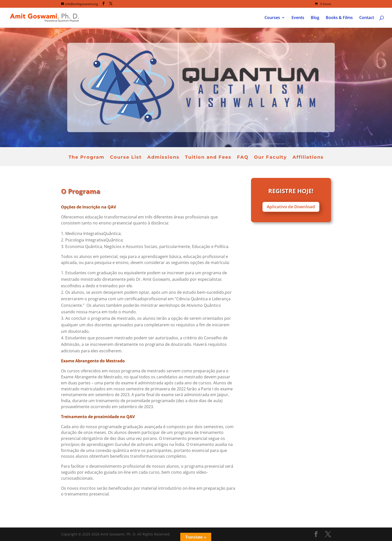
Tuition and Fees (208, 158)
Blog (315, 18)
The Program (86, 158)
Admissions (163, 158)
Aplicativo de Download (291, 207)
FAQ (243, 158)
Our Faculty (270, 158)
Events (298, 18)
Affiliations (308, 158)
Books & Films (339, 18)
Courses (272, 18)
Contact (367, 18)
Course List (126, 158)
